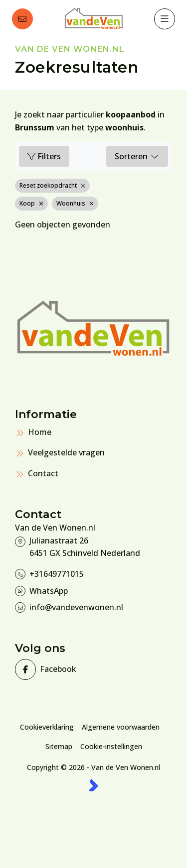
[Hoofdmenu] (165, 19)
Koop (31, 203)
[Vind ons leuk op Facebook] (51, 669)
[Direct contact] (22, 19)
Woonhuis (75, 203)
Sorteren (137, 156)
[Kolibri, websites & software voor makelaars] (93, 785)
